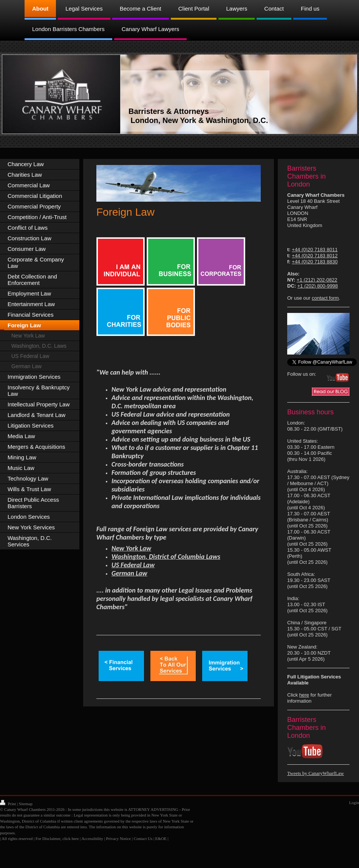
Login (354, 803)
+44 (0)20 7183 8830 (315, 262)
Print (9, 804)
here (304, 695)
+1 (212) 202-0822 (317, 280)
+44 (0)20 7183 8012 (315, 256)
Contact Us (143, 838)
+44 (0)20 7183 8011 (315, 250)
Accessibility (92, 838)
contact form (325, 298)
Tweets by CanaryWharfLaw (316, 773)
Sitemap (26, 804)
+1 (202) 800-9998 (318, 286)
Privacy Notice (119, 838)
